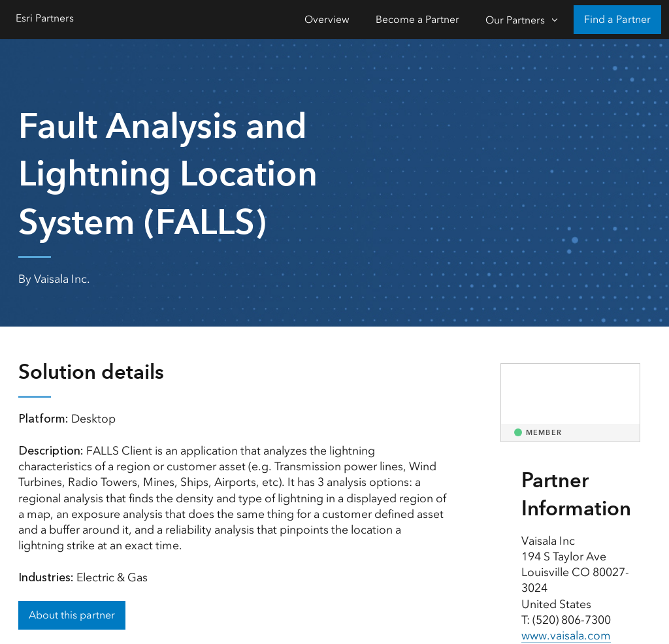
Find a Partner (617, 19)
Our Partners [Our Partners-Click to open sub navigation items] (515, 20)
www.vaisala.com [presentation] (566, 636)
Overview (327, 19)
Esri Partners (45, 18)
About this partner (72, 615)
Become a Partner (417, 19)
